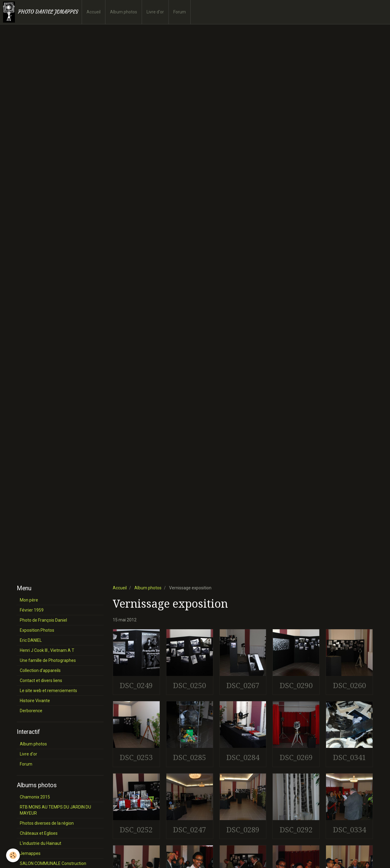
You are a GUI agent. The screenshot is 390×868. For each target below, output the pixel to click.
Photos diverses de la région (47, 823)
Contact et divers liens (41, 680)
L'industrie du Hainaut (41, 843)
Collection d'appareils (40, 670)
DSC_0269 (296, 758)
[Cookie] (13, 855)
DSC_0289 (243, 830)
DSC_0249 (136, 685)
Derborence (31, 711)
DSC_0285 (190, 758)
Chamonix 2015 (35, 797)
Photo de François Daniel (43, 620)
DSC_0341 (349, 758)
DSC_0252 (136, 830)
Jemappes (30, 853)
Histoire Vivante (35, 701)
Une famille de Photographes (48, 660)
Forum (180, 12)
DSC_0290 (296, 685)
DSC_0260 (349, 685)
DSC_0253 (136, 758)
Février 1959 (32, 610)
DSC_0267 (243, 685)
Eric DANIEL (31, 640)
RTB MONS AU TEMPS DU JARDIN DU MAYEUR (55, 810)
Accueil (94, 12)
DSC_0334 (349, 830)
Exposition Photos (37, 630)
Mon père (29, 600)
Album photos (124, 12)
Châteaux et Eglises (39, 833)
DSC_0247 (190, 830)
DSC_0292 (296, 830)
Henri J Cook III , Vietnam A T (47, 650)
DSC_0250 (190, 685)
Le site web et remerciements (48, 691)
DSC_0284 (243, 758)
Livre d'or (155, 12)
